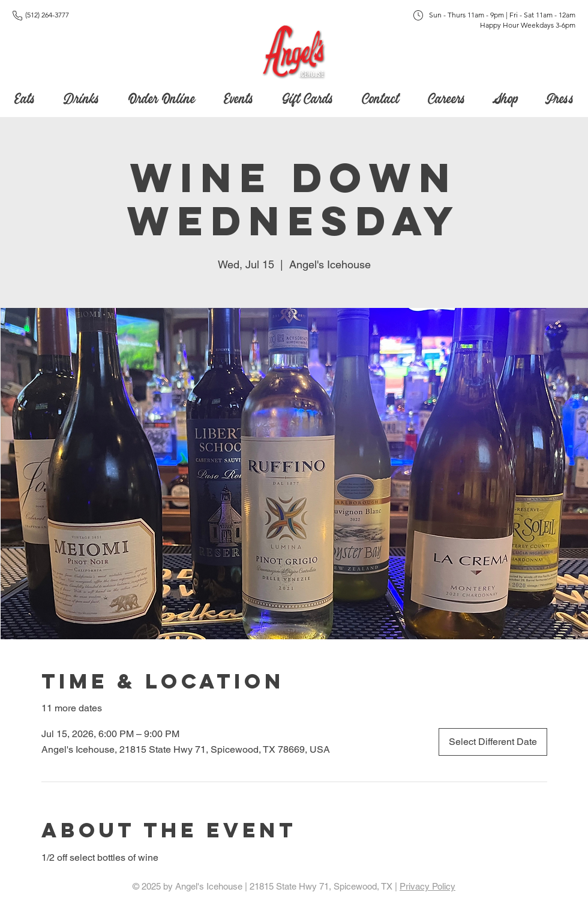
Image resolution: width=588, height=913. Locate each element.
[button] (307, 96)
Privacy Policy (427, 886)
